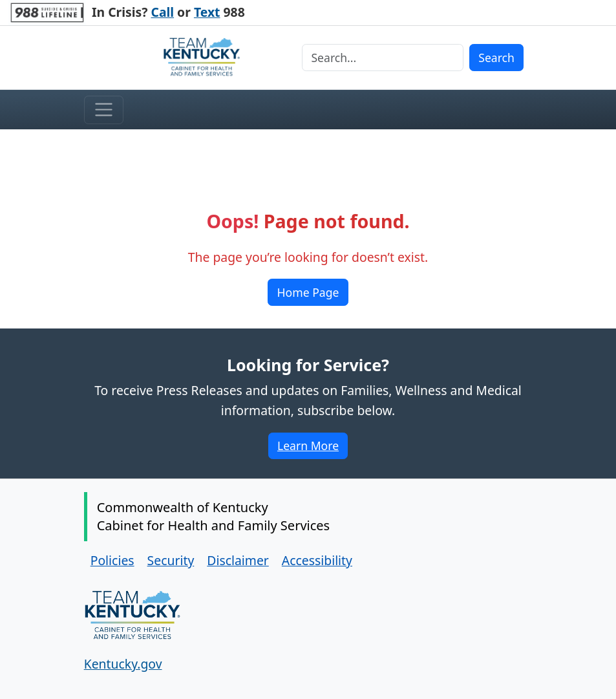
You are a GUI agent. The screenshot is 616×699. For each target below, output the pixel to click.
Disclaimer (238, 560)
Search (496, 58)
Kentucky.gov (123, 664)
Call (163, 12)
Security (171, 560)
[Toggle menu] (104, 110)
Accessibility (317, 560)
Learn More (312, 448)
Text (207, 12)
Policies (112, 560)
